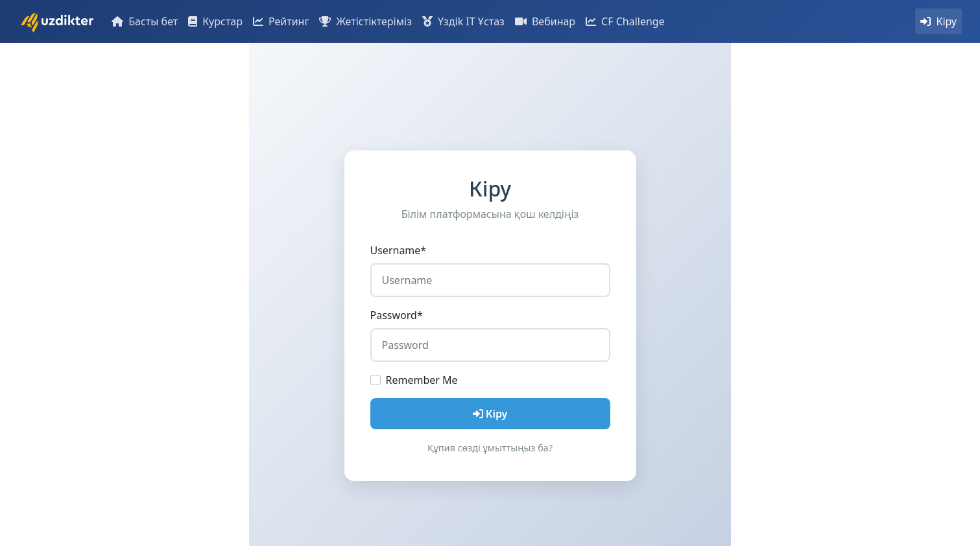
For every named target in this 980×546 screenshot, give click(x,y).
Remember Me (422, 380)
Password (397, 315)
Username (399, 250)
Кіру (490, 414)
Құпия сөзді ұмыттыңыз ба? (490, 448)
